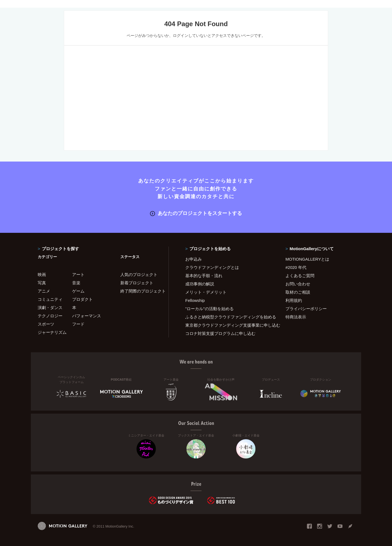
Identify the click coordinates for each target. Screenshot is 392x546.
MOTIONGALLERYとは (307, 259)
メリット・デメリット (206, 292)
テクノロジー (50, 316)
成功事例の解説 (200, 284)
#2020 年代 (296, 267)
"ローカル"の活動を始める (209, 308)
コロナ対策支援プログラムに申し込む (220, 333)
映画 (42, 274)
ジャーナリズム (52, 332)
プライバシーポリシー (306, 308)
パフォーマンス (87, 316)
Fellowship (195, 300)
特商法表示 (296, 317)
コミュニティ (50, 299)
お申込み (194, 259)
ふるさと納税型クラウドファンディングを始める (228, 317)
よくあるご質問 (300, 275)
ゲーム (78, 291)
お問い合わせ (298, 284)
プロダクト (82, 299)
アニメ (44, 291)
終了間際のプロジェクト (141, 291)
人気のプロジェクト (139, 274)
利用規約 (294, 300)
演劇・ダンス (50, 307)
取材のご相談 (298, 292)
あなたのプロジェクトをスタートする (196, 213)
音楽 (76, 282)
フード (78, 324)
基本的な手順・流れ (204, 275)
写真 (42, 282)
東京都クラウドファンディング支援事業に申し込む (228, 325)
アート (78, 274)
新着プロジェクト (137, 282)
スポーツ (46, 324)
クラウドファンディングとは (212, 267)
